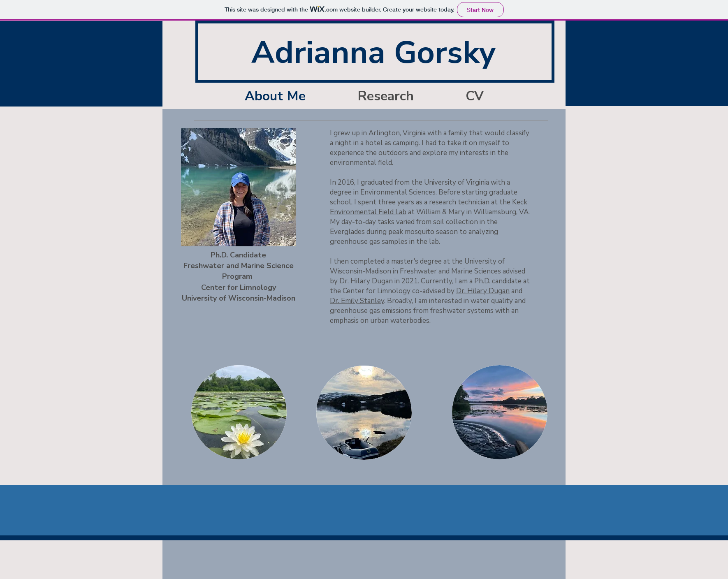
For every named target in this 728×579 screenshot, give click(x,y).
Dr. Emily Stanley (357, 301)
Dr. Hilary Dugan (366, 281)
